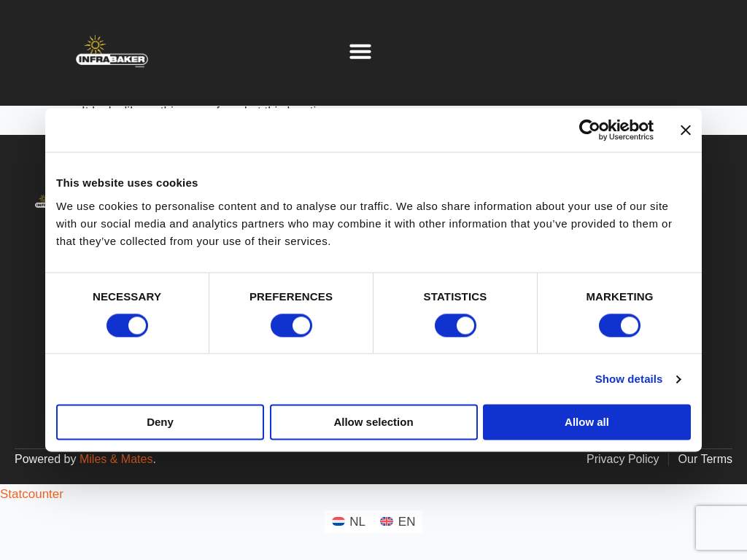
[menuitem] (349, 521)
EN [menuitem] (407, 522)
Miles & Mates (116, 459)
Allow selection (373, 423)
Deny (160, 423)
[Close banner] (686, 130)
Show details (629, 379)
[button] (360, 51)
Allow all (587, 423)
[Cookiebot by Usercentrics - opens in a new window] (590, 130)
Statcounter (32, 494)
